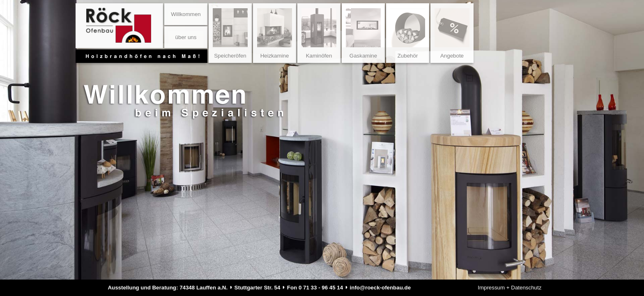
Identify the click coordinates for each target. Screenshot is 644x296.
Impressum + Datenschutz (509, 288)
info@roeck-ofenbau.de (381, 288)
